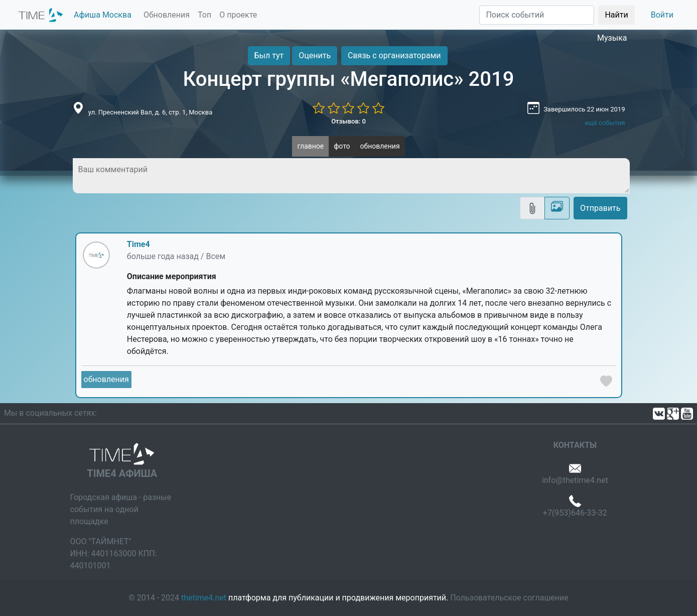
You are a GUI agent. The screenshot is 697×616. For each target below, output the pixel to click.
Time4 (138, 244)
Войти (662, 15)
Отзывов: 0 (348, 121)
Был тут (269, 55)
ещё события (605, 123)
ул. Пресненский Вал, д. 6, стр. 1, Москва (151, 112)
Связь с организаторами (394, 55)
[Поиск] (537, 15)
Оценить (315, 55)
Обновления (167, 15)
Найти (616, 15)
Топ (204, 15)
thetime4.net (204, 598)
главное (310, 146)
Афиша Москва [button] (103, 15)
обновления (380, 146)
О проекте (238, 15)
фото (342, 146)
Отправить (600, 208)
